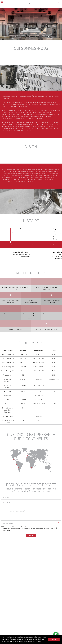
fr (59, 2)
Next (60, 245)
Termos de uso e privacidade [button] (32, 641)
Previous (2, 245)
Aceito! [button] (54, 639)
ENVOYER (31, 536)
